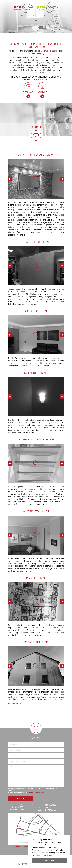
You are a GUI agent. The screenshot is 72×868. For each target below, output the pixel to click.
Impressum (24, 864)
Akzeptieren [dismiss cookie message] (49, 861)
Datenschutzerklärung (43, 855)
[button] (60, 29)
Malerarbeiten (47, 51)
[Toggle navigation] (36, 20)
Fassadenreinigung (36, 53)
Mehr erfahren (14, 704)
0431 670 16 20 (45, 16)
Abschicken (21, 798)
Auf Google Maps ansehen (20, 847)
